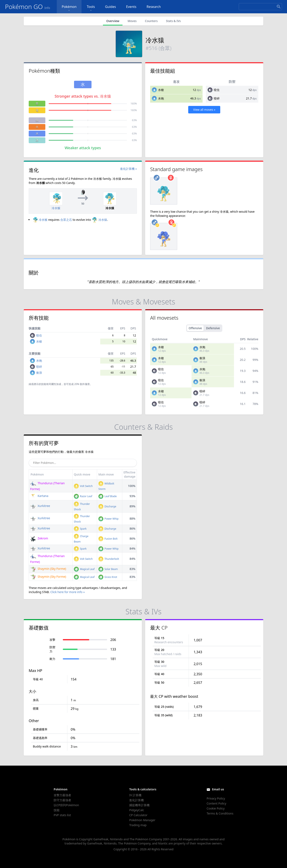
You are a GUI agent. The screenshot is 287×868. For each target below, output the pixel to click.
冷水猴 (40, 220)
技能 (57, 810)
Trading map (138, 825)
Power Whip (108, 519)
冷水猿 (99, 220)
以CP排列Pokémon (66, 805)
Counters (151, 21)
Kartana (39, 496)
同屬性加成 (55, 384)
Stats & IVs (173, 21)
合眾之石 (66, 220)
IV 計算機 (135, 795)
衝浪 (39, 373)
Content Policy (216, 803)
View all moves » (204, 110)
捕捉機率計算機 (139, 805)
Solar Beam (108, 569)
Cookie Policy (215, 808)
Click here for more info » (67, 592)
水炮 (161, 98)
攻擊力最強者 (62, 795)
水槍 (161, 90)
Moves (132, 21)
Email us (218, 789)
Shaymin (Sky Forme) (48, 569)
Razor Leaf (83, 496)
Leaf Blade (108, 496)
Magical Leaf (84, 569)
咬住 (217, 90)
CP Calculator (138, 815)
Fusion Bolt (108, 539)
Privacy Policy (216, 798)
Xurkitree (40, 506)
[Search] (260, 7)
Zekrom (39, 538)
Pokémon (69, 8)
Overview (113, 21)
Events (131, 7)
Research (154, 7)
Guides (110, 7)
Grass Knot (108, 577)
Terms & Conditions (220, 813)
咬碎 (217, 98)
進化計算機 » (128, 169)
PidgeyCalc (137, 810)
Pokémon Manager (142, 820)
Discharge (107, 506)
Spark (80, 529)
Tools (91, 8)
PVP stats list (62, 815)
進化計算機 (136, 800)
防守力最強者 (62, 800)
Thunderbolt (109, 559)
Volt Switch (83, 486)
